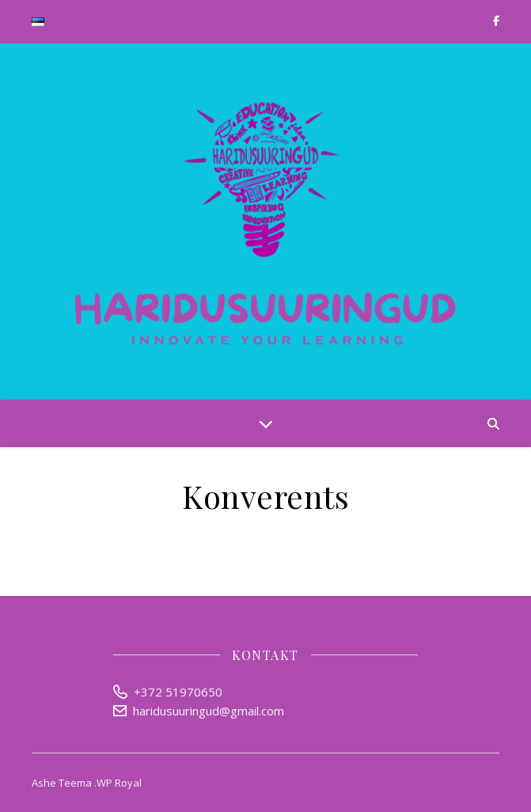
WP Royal (119, 783)
